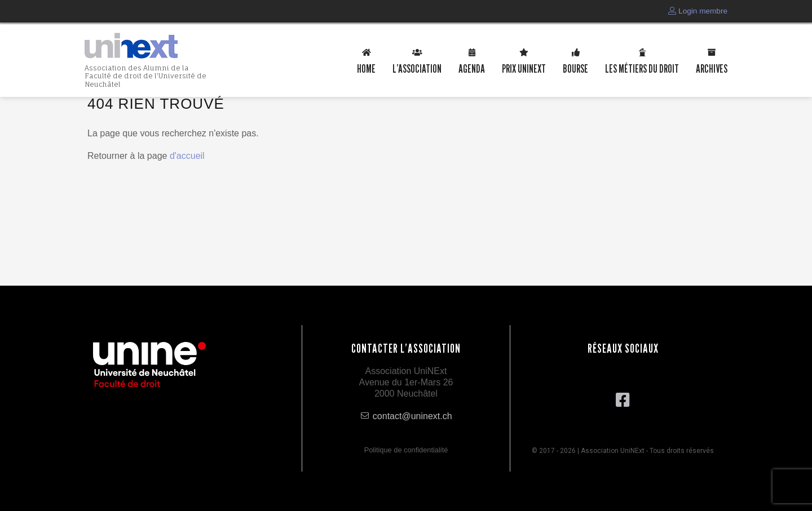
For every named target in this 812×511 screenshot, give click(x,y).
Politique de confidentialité (406, 450)
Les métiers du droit (642, 68)
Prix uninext (524, 68)
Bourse (575, 68)
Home (366, 68)
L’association (417, 68)
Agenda (472, 68)
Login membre (698, 11)
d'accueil (187, 156)
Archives (712, 68)
